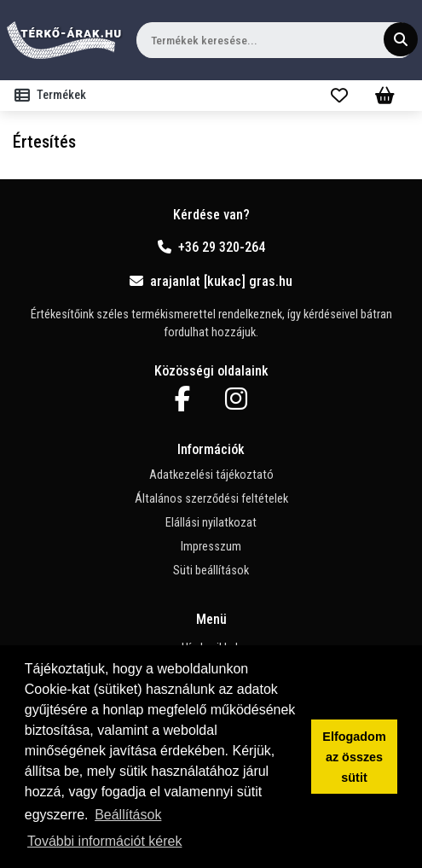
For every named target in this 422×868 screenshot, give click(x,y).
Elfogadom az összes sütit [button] (354, 757)
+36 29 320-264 (211, 247)
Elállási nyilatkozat (211, 523)
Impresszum (211, 547)
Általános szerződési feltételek (211, 499)
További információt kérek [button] (104, 841)
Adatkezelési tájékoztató (211, 475)
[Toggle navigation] (54, 96)
